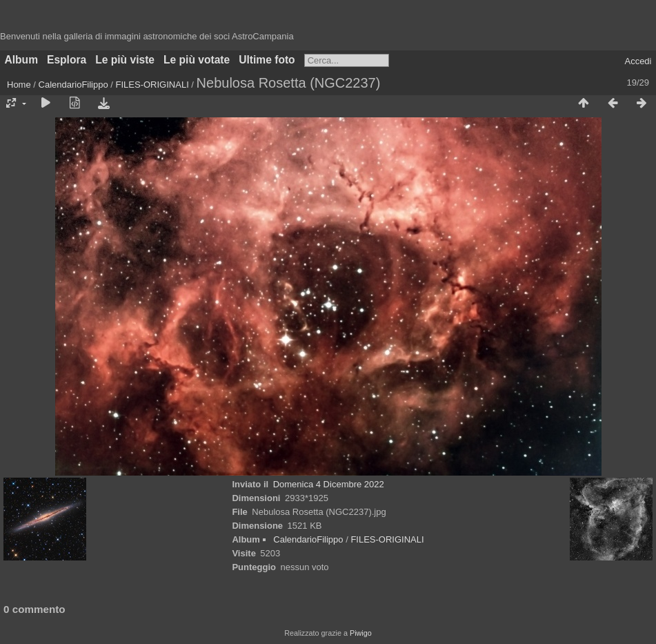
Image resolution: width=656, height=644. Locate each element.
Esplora (67, 60)
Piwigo (361, 633)
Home (19, 85)
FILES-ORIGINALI (152, 85)
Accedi (638, 61)
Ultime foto (267, 60)
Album (22, 60)
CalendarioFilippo (73, 85)
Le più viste (125, 60)
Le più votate (197, 60)
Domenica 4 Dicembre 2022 (329, 484)
